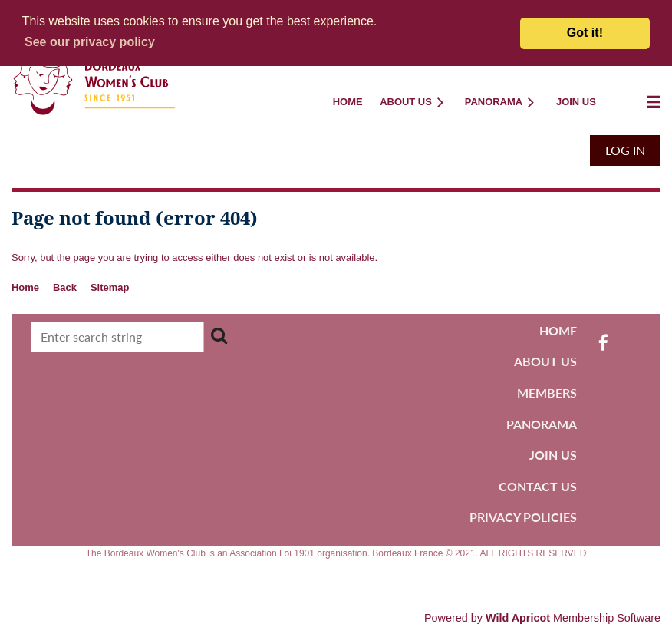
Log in (625, 150)
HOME (558, 330)
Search (219, 335)
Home (25, 287)
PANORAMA (542, 424)
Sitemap (110, 287)
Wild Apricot (518, 618)
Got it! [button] (585, 33)
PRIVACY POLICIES (523, 517)
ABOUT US (545, 361)
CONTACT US (538, 486)
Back (65, 287)
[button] (90, 42)
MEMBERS (547, 393)
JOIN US (553, 455)
